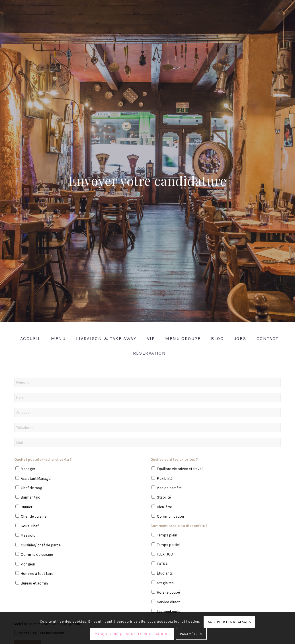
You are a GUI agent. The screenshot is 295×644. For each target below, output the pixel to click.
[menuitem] (29, 339)
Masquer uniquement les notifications (132, 634)
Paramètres (191, 634)
